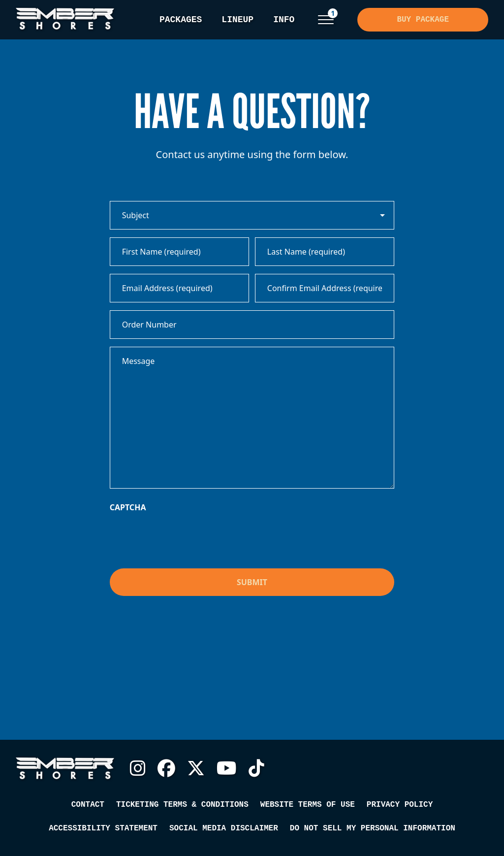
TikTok (256, 768)
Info (284, 20)
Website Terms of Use (308, 805)
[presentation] (185, 537)
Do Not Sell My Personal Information (373, 828)
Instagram (138, 768)
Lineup (237, 20)
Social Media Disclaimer (224, 828)
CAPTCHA (128, 507)
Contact (88, 805)
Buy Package (423, 20)
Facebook (166, 768)
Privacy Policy (400, 805)
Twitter (196, 768)
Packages (181, 20)
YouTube (227, 768)
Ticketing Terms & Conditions (182, 805)
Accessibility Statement (103, 828)
